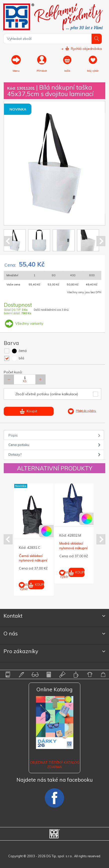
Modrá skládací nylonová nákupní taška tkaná (73, 548)
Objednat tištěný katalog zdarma (55, 765)
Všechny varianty (23, 323)
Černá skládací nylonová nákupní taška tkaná (33, 560)
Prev (8, 241)
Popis (13, 435)
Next (101, 241)
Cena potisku (19, 445)
